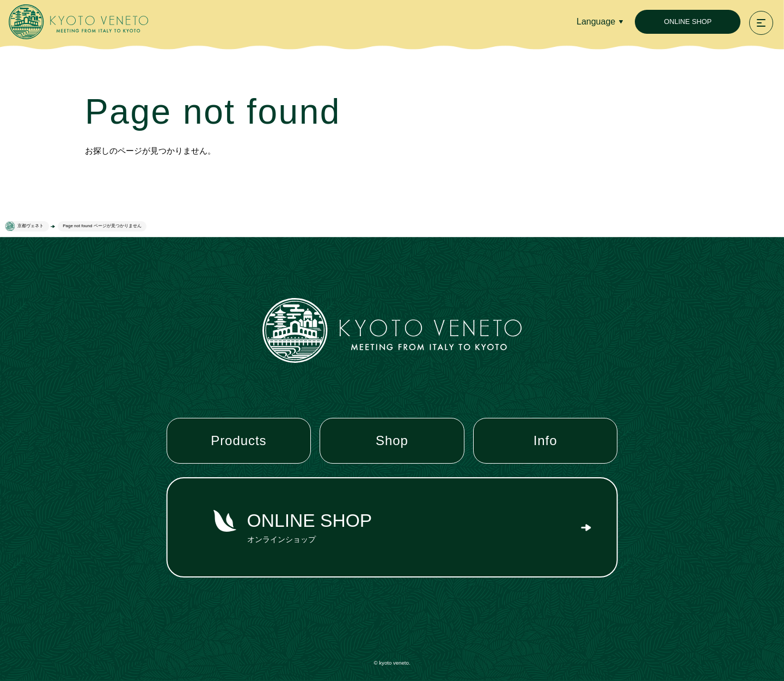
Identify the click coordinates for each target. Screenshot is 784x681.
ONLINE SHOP (687, 22)
